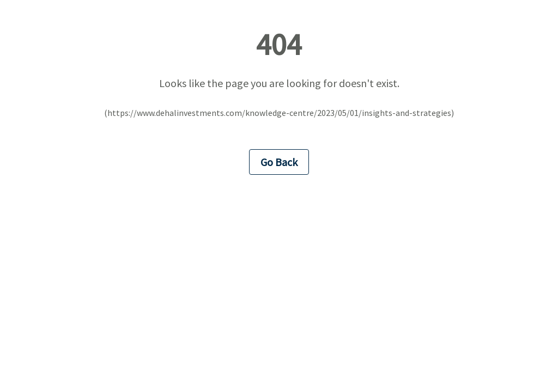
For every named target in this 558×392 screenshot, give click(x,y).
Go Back (279, 162)
